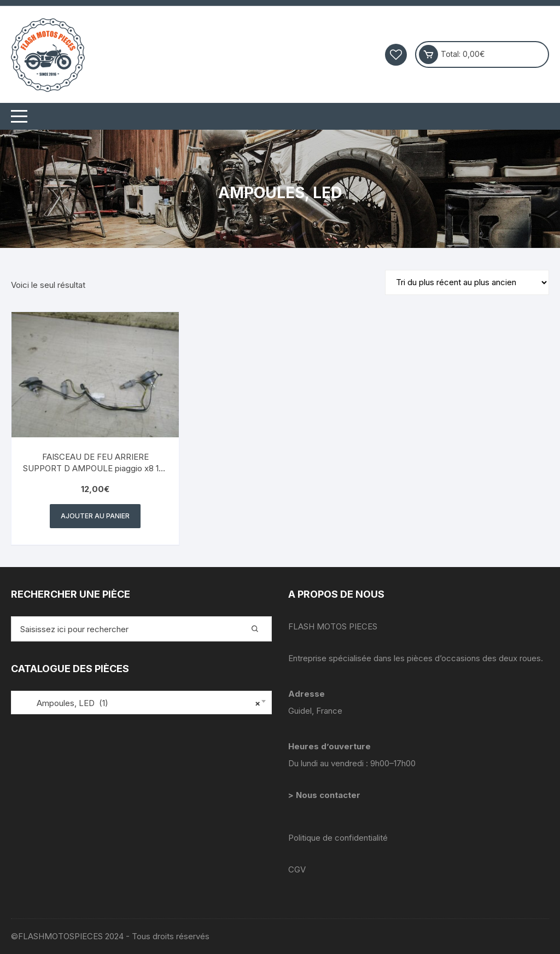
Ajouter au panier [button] (95, 516)
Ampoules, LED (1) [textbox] (139, 703)
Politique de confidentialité (338, 838)
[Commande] (467, 282)
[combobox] (141, 703)
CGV (297, 869)
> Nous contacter (325, 795)
